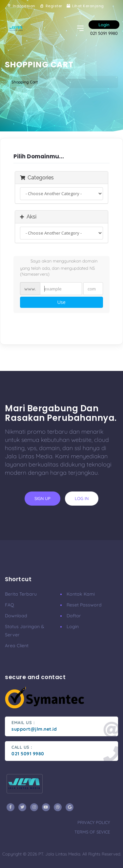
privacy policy (94, 822)
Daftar (74, 616)
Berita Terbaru (21, 594)
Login (73, 627)
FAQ (10, 605)
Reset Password (84, 605)
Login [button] (104, 25)
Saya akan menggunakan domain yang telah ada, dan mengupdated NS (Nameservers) (59, 267)
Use (61, 302)
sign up (42, 498)
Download (16, 616)
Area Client (17, 646)
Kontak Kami (81, 594)
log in (82, 498)
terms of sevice (92, 832)
